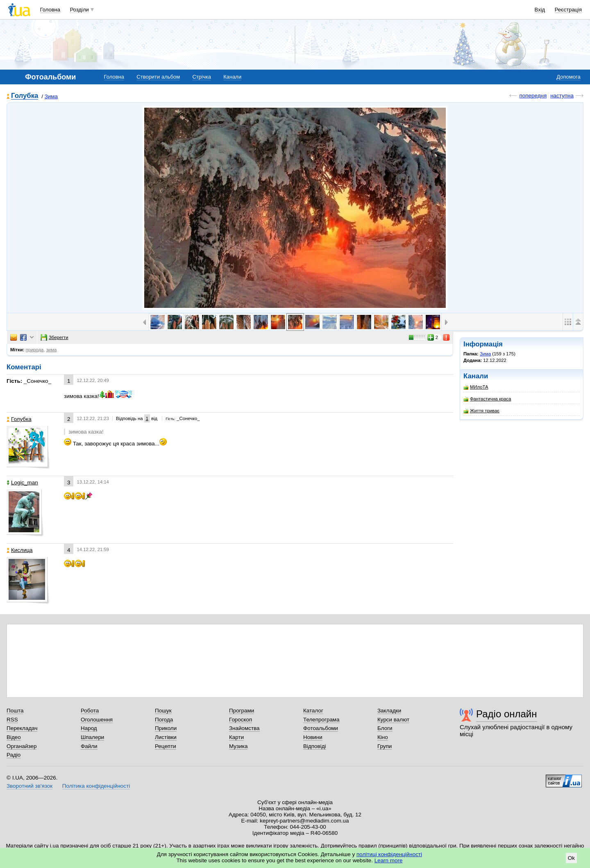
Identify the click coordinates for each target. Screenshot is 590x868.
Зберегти (54, 337)
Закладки (389, 711)
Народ (89, 728)
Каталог (313, 711)
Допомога (568, 77)
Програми (242, 711)
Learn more (389, 860)
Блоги (385, 728)
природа (35, 350)
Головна (50, 10)
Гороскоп (241, 720)
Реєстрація (568, 10)
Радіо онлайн (507, 714)
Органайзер (22, 746)
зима (52, 350)
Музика (238, 746)
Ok (571, 858)
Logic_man (22, 483)
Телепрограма (321, 720)
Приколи (166, 728)
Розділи (79, 10)
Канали (232, 77)
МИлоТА (476, 387)
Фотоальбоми (321, 728)
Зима (51, 96)
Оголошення (97, 720)
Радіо (14, 755)
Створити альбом (158, 77)
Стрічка (201, 77)
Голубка (25, 96)
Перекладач (22, 728)
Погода (164, 720)
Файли (89, 746)
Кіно (383, 737)
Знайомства (244, 728)
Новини (313, 737)
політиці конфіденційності (389, 854)
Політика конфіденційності (96, 786)
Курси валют (393, 720)
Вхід (540, 10)
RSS (12, 720)
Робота (90, 711)
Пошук (163, 711)
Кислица (20, 550)
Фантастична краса (487, 399)
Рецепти (166, 746)
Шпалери (92, 737)
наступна (562, 96)
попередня (533, 96)
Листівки (166, 737)
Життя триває (481, 411)
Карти (236, 737)
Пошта (15, 711)
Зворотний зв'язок (29, 786)
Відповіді (315, 746)
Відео (14, 737)
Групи (385, 746)
